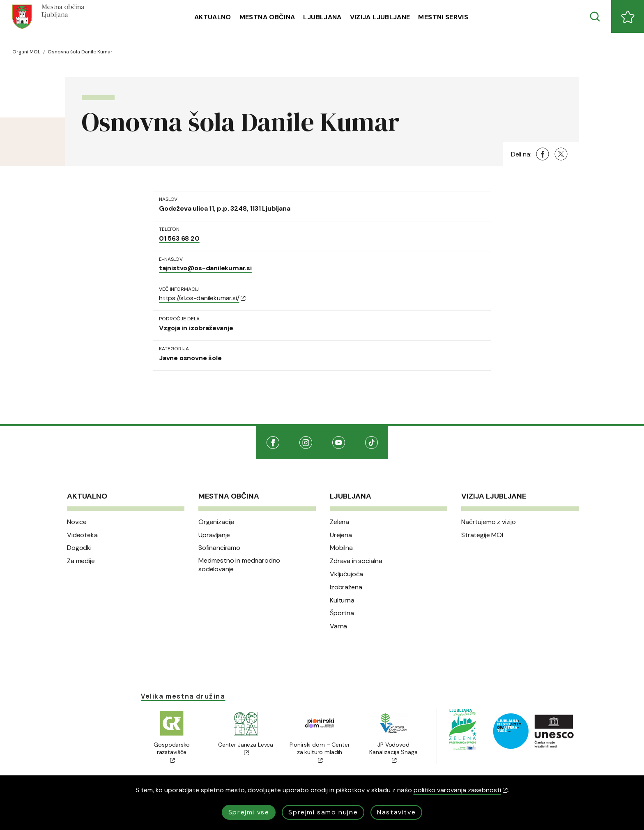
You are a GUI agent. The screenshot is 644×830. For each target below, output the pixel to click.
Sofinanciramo (219, 548)
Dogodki (79, 548)
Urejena (341, 535)
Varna (338, 626)
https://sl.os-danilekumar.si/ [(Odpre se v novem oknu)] (202, 298)
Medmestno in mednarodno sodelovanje (239, 565)
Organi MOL (26, 52)
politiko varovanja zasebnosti (461, 790)
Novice (77, 522)
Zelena (339, 522)
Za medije (81, 561)
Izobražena (346, 587)
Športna (342, 613)
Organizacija (216, 522)
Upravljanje (214, 535)
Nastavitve (396, 812)
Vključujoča (346, 574)
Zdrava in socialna (356, 561)
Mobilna (341, 548)
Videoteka (82, 535)
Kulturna (342, 600)
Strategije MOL (483, 535)
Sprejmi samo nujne (323, 812)
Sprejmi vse (249, 812)
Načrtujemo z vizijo (489, 522)
